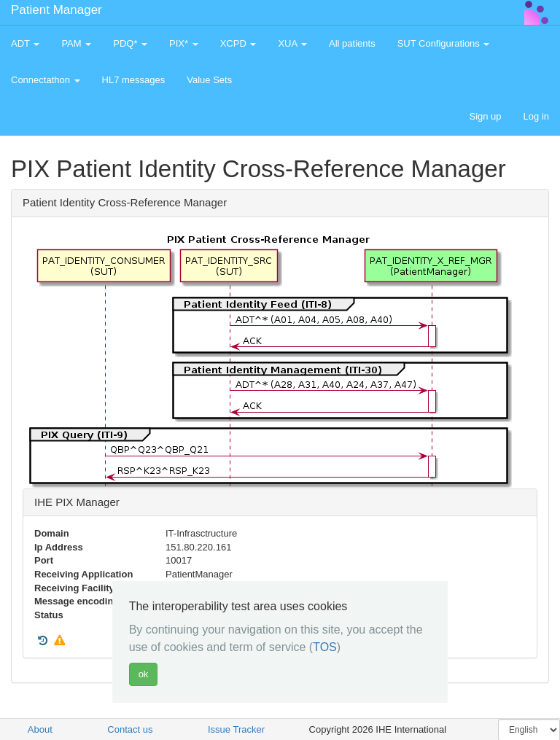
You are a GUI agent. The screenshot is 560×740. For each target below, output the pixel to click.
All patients (352, 43)
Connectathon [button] (46, 80)
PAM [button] (76, 43)
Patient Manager (57, 10)
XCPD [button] (238, 43)
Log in (536, 116)
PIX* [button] (184, 43)
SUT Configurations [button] (444, 43)
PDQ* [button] (130, 43)
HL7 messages (134, 80)
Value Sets (209, 80)
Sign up (485, 116)
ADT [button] (25, 43)
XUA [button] (292, 43)
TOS (325, 647)
